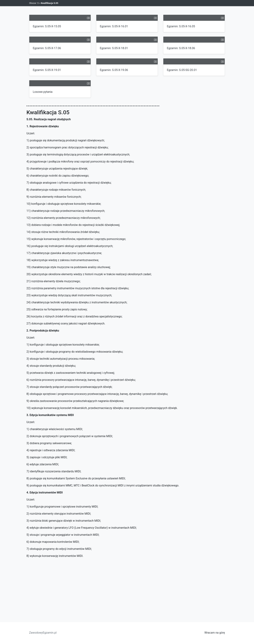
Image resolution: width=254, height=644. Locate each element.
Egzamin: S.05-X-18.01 (114, 48)
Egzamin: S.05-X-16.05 (181, 26)
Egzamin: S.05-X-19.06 (114, 70)
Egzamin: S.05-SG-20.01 (182, 70)
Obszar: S (34, 3)
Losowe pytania (43, 92)
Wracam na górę (215, 633)
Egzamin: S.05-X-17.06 (47, 48)
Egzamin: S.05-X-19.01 (47, 70)
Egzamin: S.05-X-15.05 (47, 26)
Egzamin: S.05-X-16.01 (114, 26)
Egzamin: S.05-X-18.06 (181, 48)
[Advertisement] (127, 587)
